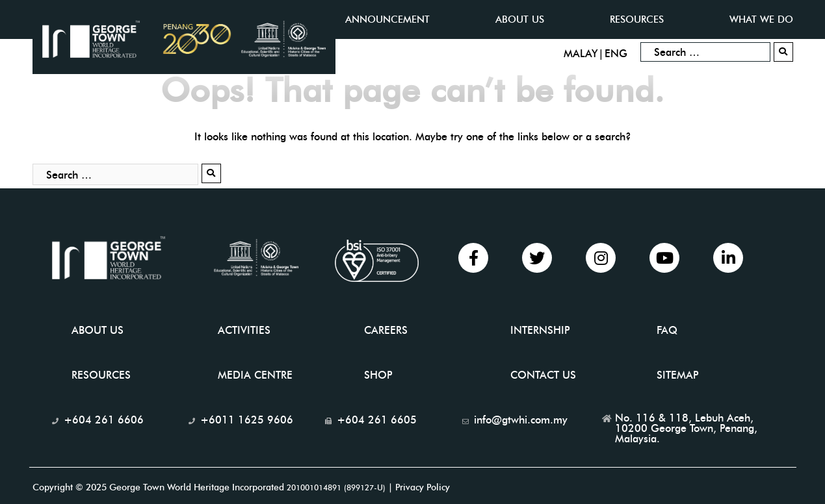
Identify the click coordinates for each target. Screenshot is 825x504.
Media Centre (255, 375)
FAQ (667, 330)
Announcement (387, 19)
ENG (616, 54)
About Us (98, 330)
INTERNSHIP (540, 330)
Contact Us (543, 375)
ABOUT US (520, 19)
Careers (386, 330)
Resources (637, 19)
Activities (244, 330)
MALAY (581, 54)
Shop (378, 375)
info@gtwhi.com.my (521, 420)
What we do (761, 19)
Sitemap (678, 375)
